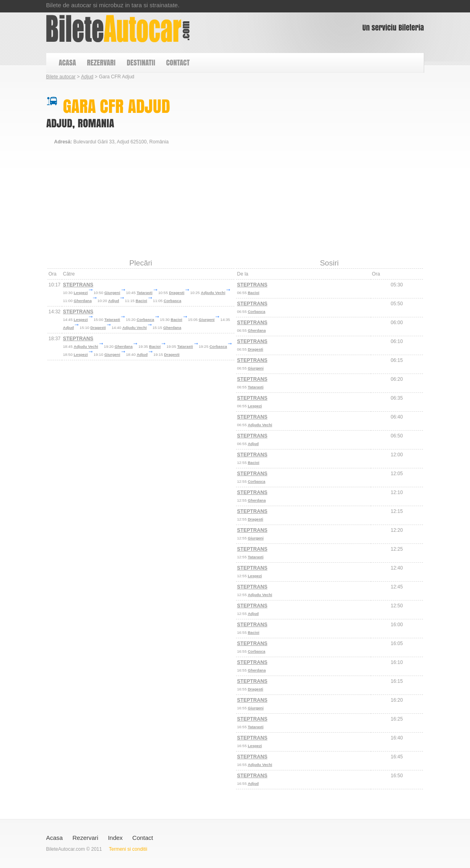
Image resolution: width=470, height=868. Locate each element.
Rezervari (85, 838)
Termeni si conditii (128, 849)
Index (115, 838)
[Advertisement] (193, 239)
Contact (143, 838)
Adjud (87, 77)
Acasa (55, 838)
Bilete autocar (61, 77)
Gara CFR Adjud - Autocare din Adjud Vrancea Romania (118, 29)
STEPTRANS (78, 285)
